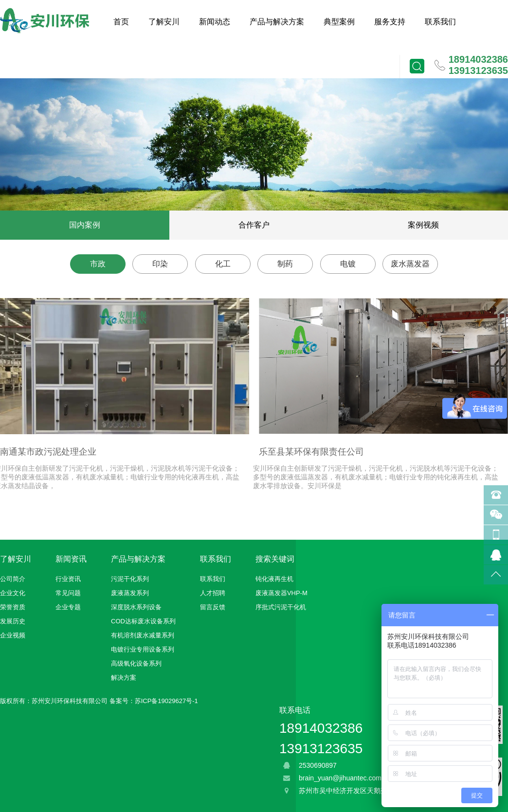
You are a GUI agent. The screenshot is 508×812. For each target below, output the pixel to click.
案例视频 (423, 225)
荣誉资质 (13, 607)
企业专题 (68, 607)
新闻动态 (215, 22)
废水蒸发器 (410, 264)
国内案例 (85, 225)
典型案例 (339, 22)
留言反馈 (213, 607)
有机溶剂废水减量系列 (143, 635)
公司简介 (13, 579)
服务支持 (390, 22)
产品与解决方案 (277, 22)
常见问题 (68, 593)
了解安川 (164, 22)
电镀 (348, 264)
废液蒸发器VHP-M (281, 593)
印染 (160, 264)
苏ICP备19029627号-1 (166, 701)
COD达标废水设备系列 (143, 621)
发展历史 (13, 621)
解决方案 (124, 678)
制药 (285, 264)
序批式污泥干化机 (281, 607)
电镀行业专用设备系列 (143, 649)
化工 (223, 264)
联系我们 (440, 22)
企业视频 (13, 635)
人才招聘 (213, 593)
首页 (121, 22)
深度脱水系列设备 (136, 607)
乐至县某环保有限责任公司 (311, 452)
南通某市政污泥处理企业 (48, 452)
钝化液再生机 (274, 579)
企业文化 (13, 593)
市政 (98, 264)
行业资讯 (68, 579)
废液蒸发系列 (130, 593)
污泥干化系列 (130, 579)
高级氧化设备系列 (136, 663)
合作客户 (254, 225)
